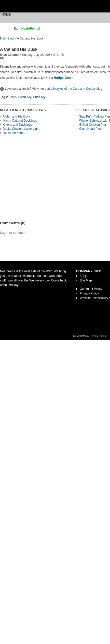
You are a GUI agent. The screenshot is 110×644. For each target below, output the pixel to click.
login (58, 29)
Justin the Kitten (14, 133)
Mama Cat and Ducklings (20, 121)
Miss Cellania (10, 55)
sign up (48, 29)
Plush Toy (25, 97)
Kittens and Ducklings (17, 125)
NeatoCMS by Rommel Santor (91, 336)
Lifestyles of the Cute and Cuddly (73, 89)
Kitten (13, 97)
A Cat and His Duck (19, 49)
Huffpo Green (64, 78)
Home (6, 15)
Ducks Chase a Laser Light (21, 129)
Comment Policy (91, 289)
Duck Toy (39, 97)
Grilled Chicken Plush (94, 125)
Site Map (86, 280)
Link (44, 78)
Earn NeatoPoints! (27, 29)
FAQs (84, 276)
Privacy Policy (89, 293)
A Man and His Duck (16, 117)
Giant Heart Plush (91, 129)
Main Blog (7, 38)
